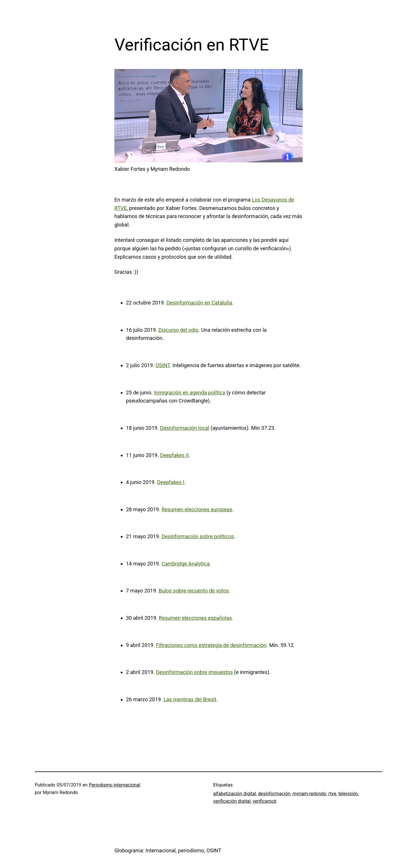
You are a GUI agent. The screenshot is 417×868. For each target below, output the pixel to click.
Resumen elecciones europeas (197, 509)
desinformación (274, 794)
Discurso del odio (179, 330)
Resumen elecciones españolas (195, 618)
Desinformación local (185, 428)
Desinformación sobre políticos (198, 536)
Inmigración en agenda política (190, 393)
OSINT (163, 365)
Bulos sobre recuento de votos (194, 591)
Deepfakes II (174, 455)
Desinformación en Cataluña (199, 303)
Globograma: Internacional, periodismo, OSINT (168, 850)
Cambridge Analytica (186, 564)
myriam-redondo (309, 794)
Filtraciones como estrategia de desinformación (211, 645)
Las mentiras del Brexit (190, 699)
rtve (332, 794)
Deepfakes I (171, 482)
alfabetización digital (235, 794)
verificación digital (232, 801)
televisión (348, 794)
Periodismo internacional (115, 785)
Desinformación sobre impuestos (194, 672)
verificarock (264, 801)
